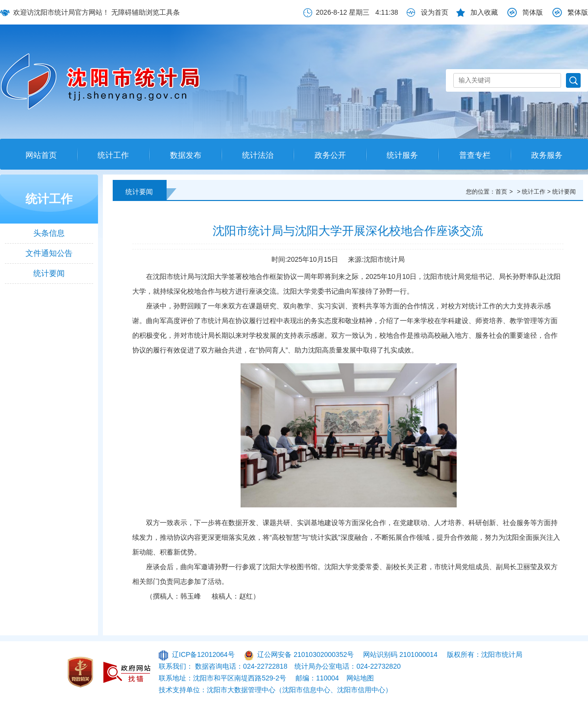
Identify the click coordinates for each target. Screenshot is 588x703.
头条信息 (49, 233)
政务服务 (547, 155)
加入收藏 (484, 12)
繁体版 (578, 12)
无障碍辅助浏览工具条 (146, 12)
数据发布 (186, 155)
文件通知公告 (49, 253)
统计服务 (402, 155)
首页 (501, 192)
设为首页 (435, 12)
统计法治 (258, 155)
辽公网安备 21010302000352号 (306, 654)
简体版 (533, 12)
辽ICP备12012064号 (203, 654)
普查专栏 (475, 155)
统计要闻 (49, 273)
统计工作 (113, 155)
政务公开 (330, 155)
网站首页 (41, 155)
